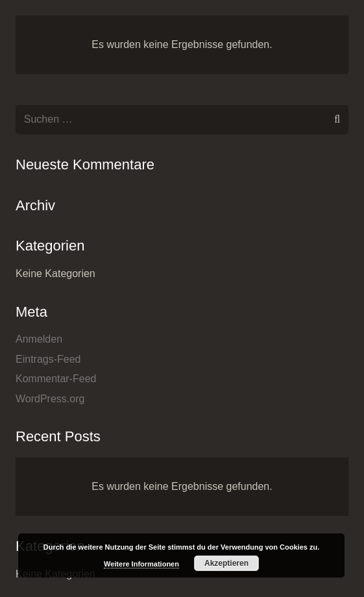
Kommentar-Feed (56, 379)
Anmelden (39, 339)
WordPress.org (50, 399)
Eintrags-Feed (48, 359)
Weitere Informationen (141, 564)
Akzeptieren (226, 563)
